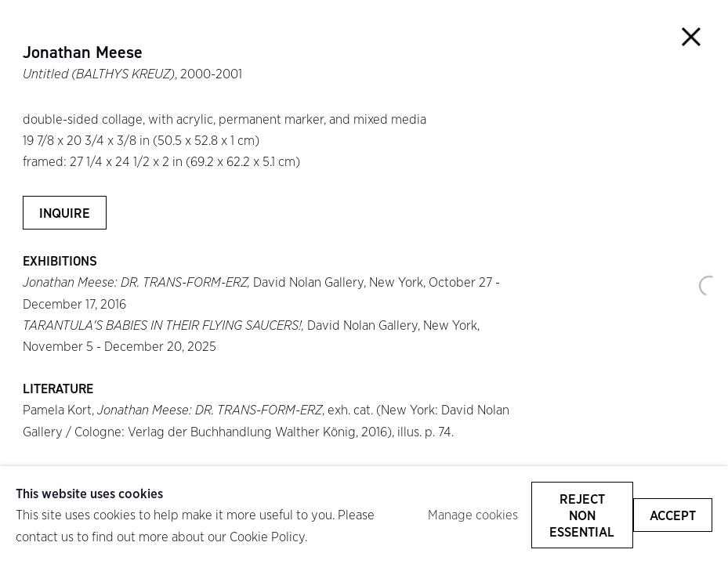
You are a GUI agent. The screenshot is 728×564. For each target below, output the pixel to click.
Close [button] (691, 37)
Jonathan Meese (83, 52)
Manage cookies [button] (473, 515)
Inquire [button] (65, 213)
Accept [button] (673, 515)
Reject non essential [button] (582, 515)
